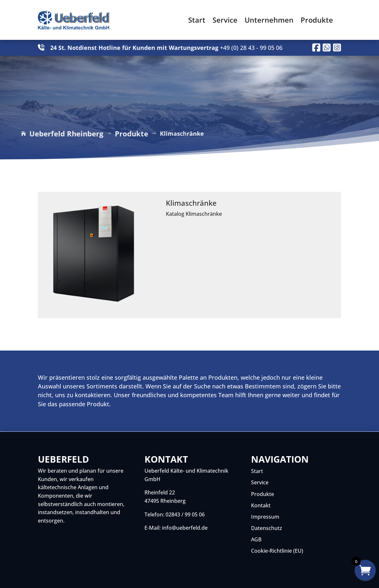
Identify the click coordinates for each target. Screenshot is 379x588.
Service (225, 20)
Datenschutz (267, 528)
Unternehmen (269, 20)
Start (197, 20)
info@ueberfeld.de (185, 528)
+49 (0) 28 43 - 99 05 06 (251, 48)
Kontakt (261, 505)
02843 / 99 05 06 (185, 514)
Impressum (265, 517)
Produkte (317, 20)
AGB (256, 539)
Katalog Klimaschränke (194, 214)
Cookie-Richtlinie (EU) (277, 551)
